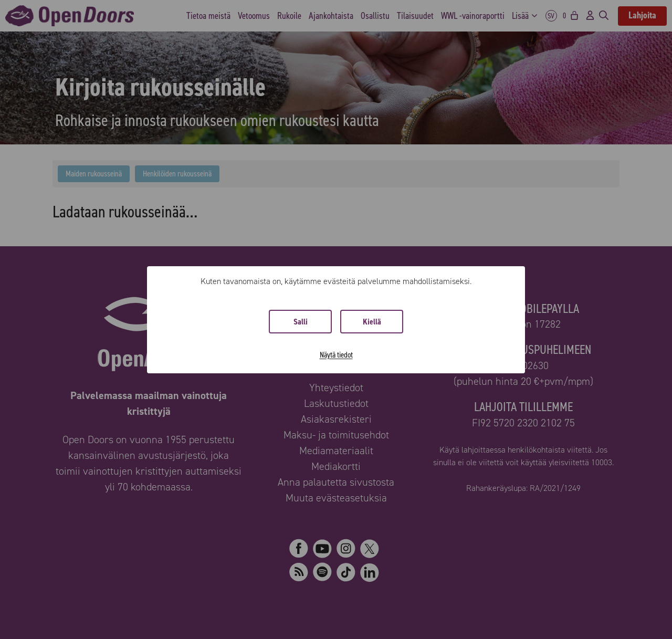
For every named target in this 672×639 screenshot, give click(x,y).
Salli (301, 322)
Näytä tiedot (336, 355)
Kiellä (372, 322)
